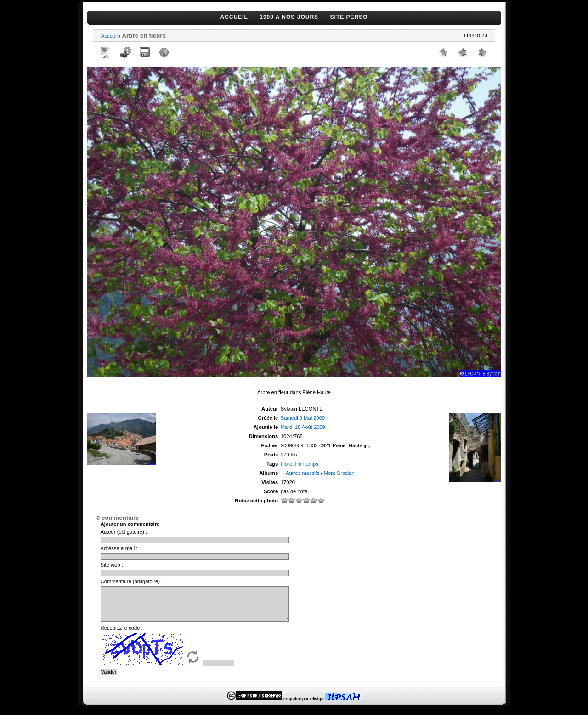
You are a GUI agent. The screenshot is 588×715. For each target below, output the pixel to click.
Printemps (306, 464)
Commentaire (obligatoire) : (132, 581)
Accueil (109, 36)
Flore (287, 464)
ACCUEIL (234, 17)
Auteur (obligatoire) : (124, 532)
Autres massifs (302, 473)
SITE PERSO (349, 17)
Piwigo (317, 706)
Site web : (112, 565)
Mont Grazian (339, 473)
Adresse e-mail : (119, 548)
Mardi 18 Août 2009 (303, 427)
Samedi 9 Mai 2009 (303, 418)
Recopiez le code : (122, 635)
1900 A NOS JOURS (289, 17)
